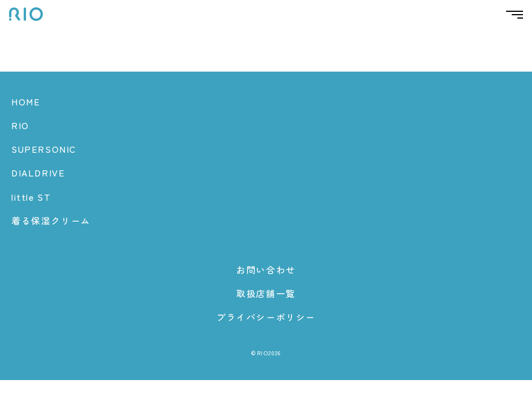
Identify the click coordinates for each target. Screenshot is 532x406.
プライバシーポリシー (266, 317)
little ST (31, 197)
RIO (20, 125)
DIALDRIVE (38, 173)
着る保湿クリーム (51, 220)
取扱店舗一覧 (266, 293)
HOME (26, 101)
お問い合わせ (266, 270)
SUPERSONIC (44, 149)
